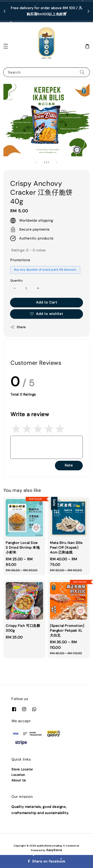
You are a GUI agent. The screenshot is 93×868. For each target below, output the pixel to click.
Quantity (16, 281)
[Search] (82, 72)
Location (18, 775)
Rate (69, 465)
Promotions (20, 260)
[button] (6, 46)
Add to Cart (47, 302)
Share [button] (18, 327)
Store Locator (22, 769)
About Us (19, 780)
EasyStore (54, 850)
